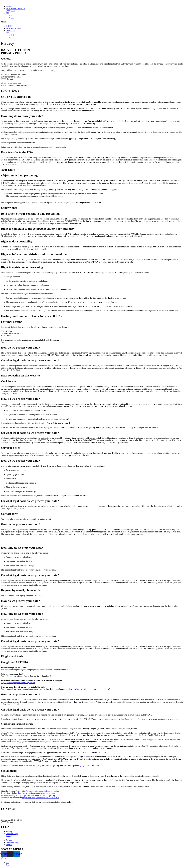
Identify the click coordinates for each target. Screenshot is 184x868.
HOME (9, 6)
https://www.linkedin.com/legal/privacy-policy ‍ (41, 791)
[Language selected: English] (92, 862)
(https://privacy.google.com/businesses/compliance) (89, 689)
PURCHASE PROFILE (16, 9)
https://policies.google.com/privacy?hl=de (18, 683)
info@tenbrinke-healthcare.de (13, 816)
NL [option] (7, 865)
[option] (95, 863)
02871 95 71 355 (8, 813)
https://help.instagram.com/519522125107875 (41, 798)
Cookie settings (12, 834)
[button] (92, 22)
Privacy (9, 831)
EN (7, 13)
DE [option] (7, 863)
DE (12, 15)
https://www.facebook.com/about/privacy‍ (39, 795)
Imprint (9, 836)
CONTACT (11, 11)
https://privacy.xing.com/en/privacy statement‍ (37, 793)
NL (12, 18)
